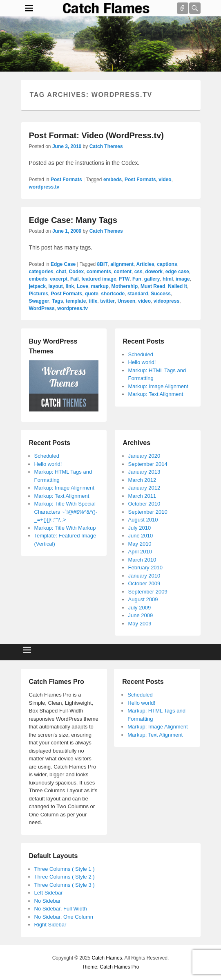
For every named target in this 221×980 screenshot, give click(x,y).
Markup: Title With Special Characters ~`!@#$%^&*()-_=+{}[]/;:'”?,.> (66, 512)
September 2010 (148, 512)
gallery (152, 279)
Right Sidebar (50, 925)
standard (138, 294)
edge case (177, 272)
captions (167, 264)
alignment (122, 264)
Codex (77, 272)
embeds (113, 180)
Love (83, 286)
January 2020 (144, 456)
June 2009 (141, 615)
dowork (154, 272)
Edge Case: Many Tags (73, 220)
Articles (145, 264)
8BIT (103, 264)
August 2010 (143, 520)
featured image (99, 279)
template (76, 301)
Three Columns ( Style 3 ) (65, 885)
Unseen (126, 301)
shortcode (113, 294)
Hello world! (142, 362)
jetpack (37, 286)
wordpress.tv (44, 187)
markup (100, 286)
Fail (75, 279)
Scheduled (141, 354)
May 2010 (140, 544)
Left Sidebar (49, 893)
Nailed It (177, 286)
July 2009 (140, 608)
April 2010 (140, 552)
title (93, 301)
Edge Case (63, 264)
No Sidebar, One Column (64, 917)
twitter (107, 301)
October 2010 (144, 504)
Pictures (39, 294)
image (183, 279)
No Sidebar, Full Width (61, 909)
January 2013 (144, 472)
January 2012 (144, 488)
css (138, 272)
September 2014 (148, 464)
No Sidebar (48, 901)
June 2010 (141, 536)
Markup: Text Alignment (156, 394)
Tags (57, 301)
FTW (124, 279)
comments (99, 272)
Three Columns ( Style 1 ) (65, 869)
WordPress (42, 308)
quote (92, 294)
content (123, 272)
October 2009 (144, 583)
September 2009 (148, 592)
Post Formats (66, 180)
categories (41, 272)
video (165, 180)
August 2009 (143, 599)
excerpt (59, 279)
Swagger (39, 301)
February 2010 (146, 568)
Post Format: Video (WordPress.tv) (96, 135)
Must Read (153, 286)
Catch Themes (106, 146)
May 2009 (140, 624)
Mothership (125, 286)
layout (56, 286)
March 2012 (142, 480)
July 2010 (140, 528)
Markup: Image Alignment (158, 386)
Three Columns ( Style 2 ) (65, 877)
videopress (166, 301)
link (70, 286)
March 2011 (142, 496)
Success (161, 294)
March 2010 (142, 560)
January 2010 (144, 576)
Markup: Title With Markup (65, 528)
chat (61, 272)
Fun (137, 279)
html (168, 279)
